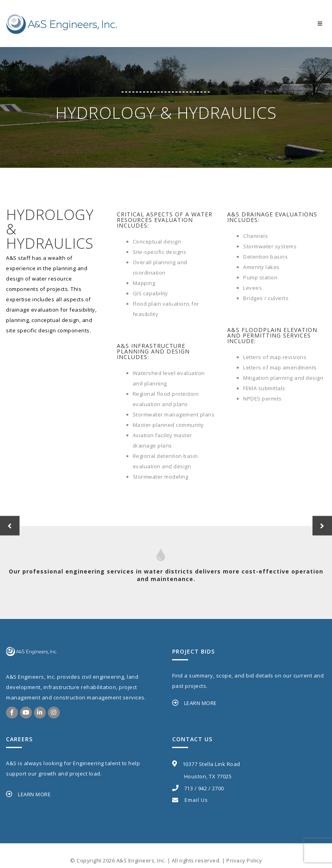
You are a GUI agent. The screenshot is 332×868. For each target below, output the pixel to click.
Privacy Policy (244, 860)
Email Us (190, 800)
